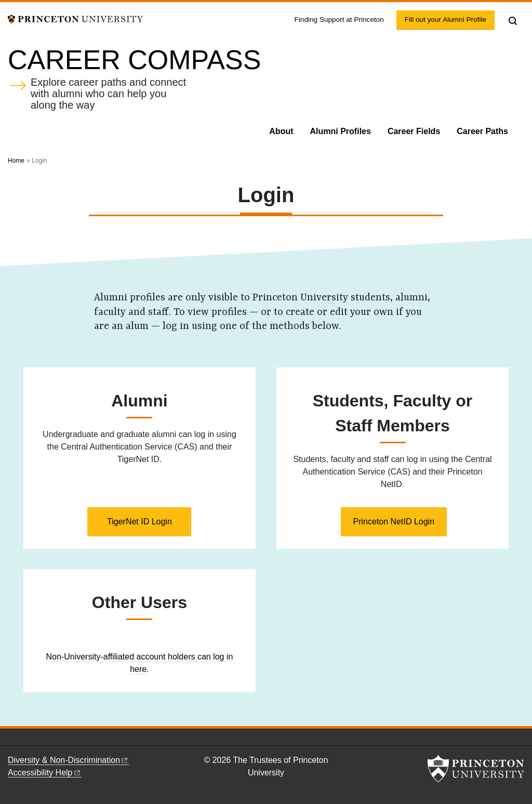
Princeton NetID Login (394, 522)
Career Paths (482, 131)
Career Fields (414, 131)
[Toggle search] (513, 21)
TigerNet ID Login (139, 522)
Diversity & (68, 760)
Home (16, 161)
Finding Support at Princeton (339, 19)
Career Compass (134, 60)
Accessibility (45, 773)
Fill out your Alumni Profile (450, 19)
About (281, 131)
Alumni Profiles (341, 131)
